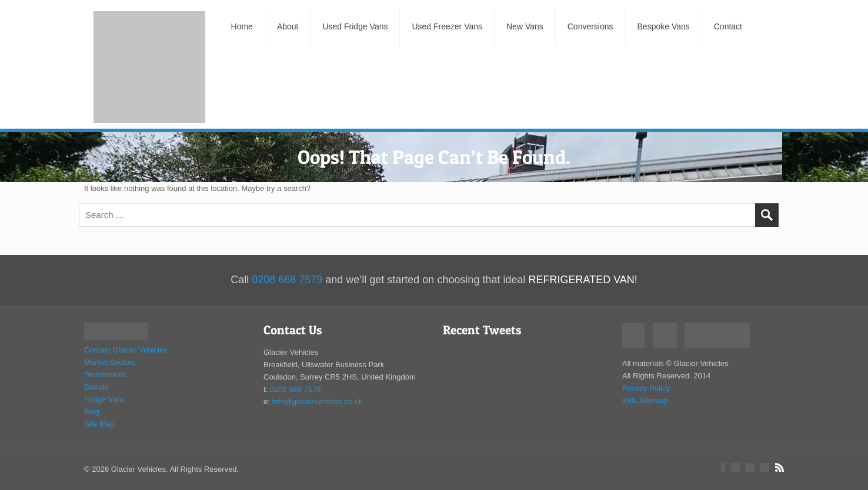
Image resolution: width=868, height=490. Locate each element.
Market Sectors (110, 362)
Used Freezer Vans (447, 26)
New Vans (525, 26)
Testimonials (105, 375)
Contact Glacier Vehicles (126, 350)
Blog (92, 412)
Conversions (590, 26)
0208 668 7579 (296, 389)
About (288, 26)
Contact (728, 26)
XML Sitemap (645, 400)
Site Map (99, 424)
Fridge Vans (104, 399)
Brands (96, 387)
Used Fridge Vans (355, 26)
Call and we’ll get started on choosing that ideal (434, 280)
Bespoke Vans (664, 26)
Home (241, 26)
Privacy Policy (646, 388)
